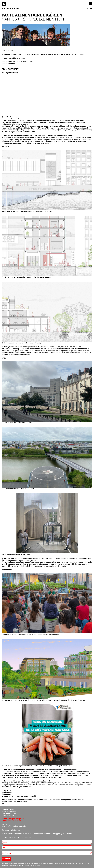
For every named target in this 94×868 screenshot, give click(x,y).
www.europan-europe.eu (11, 820)
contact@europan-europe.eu (13, 819)
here (32, 61)
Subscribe (6, 859)
